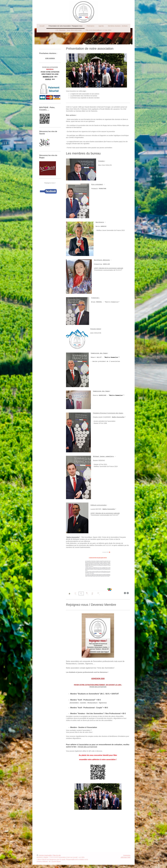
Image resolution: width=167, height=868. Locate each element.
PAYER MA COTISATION (98, 687)
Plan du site (57, 855)
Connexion (127, 855)
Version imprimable (44, 855)
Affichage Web (126, 857)
